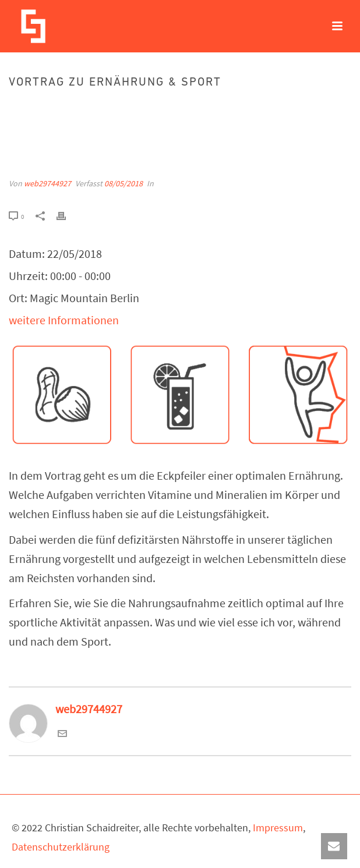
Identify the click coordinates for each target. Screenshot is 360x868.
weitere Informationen (64, 320)
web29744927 (47, 183)
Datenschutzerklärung (61, 847)
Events (147, 107)
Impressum (278, 828)
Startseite (112, 107)
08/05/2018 (123, 183)
